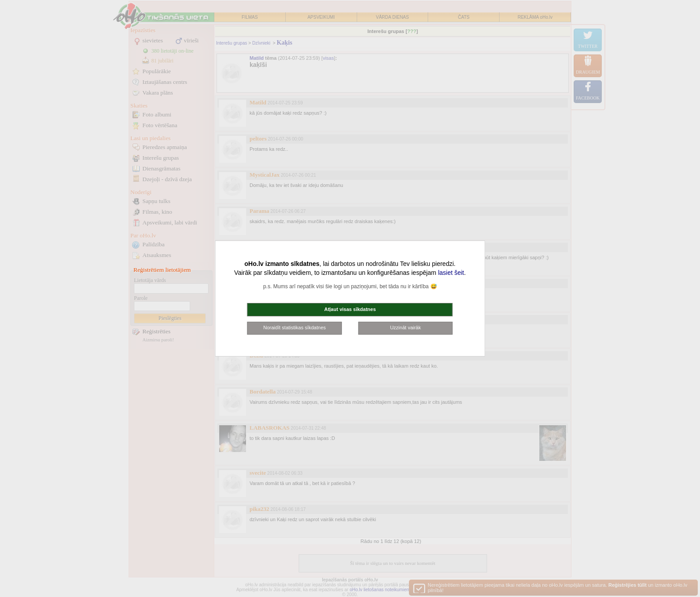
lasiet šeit (451, 273)
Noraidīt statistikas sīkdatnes (295, 328)
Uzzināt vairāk (406, 328)
